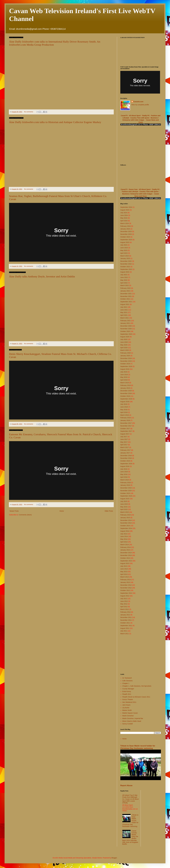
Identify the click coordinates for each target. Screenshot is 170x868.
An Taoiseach (127, 678)
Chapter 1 (126, 683)
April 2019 (124, 380)
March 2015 (125, 512)
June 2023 (124, 248)
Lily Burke (126, 708)
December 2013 (126, 553)
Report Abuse (126, 785)
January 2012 (125, 615)
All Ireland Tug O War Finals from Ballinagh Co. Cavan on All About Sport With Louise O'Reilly (131, 799)
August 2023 (125, 242)
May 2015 (124, 507)
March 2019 (125, 383)
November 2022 (126, 264)
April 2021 (124, 315)
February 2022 (125, 288)
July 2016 (124, 469)
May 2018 (124, 410)
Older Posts (109, 511)
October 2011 (125, 623)
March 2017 (125, 447)
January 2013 (125, 582)
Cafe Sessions (127, 681)
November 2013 (126, 555)
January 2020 (125, 356)
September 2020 (126, 334)
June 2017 (124, 439)
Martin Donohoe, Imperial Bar (133, 718)
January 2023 (125, 258)
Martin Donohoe (128, 716)
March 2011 (125, 634)
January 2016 (125, 485)
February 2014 (125, 547)
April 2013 (124, 574)
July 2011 (124, 631)
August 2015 (125, 499)
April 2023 (124, 253)
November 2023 (126, 234)
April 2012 (124, 607)
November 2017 (126, 426)
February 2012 (125, 612)
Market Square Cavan (130, 713)
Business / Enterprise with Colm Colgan (137, 194)
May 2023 (124, 250)
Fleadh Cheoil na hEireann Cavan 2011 (136, 697)
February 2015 (125, 515)
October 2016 (125, 461)
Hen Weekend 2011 (129, 702)
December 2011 (126, 617)
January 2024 (125, 229)
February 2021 (125, 321)
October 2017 (125, 429)
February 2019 (125, 385)
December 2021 (126, 294)
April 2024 (124, 221)
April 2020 (124, 348)
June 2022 (124, 277)
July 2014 (124, 534)
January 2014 (125, 550)
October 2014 (125, 526)
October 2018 (125, 396)
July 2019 (124, 372)
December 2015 (126, 488)
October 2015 (125, 493)
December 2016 (126, 456)
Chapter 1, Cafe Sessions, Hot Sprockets (137, 686)
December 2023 (126, 231)
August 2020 (125, 337)
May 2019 (124, 377)
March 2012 (125, 609)
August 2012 (125, 596)
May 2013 (124, 572)
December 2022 (126, 261)
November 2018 (126, 393)
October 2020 (125, 331)
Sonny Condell (128, 724)
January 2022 (125, 291)
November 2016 (126, 458)
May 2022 (124, 280)
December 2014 (126, 520)
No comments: (29, 112)
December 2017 (126, 423)
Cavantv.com (138, 102)
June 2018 (124, 407)
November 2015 (126, 491)
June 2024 (124, 215)
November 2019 (126, 361)
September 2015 (126, 496)
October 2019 (125, 364)
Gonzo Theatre (128, 699)
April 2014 (124, 542)
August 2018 (125, 402)
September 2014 (126, 528)
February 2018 (125, 418)
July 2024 (124, 213)
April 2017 (124, 445)
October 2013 (125, 558)
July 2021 (124, 307)
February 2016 (125, 483)
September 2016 (126, 464)
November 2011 (126, 620)
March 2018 (125, 415)
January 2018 (125, 420)
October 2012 (125, 590)
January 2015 (125, 518)
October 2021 (125, 299)
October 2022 (125, 267)
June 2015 (124, 504)
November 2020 (126, 329)
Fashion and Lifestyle (130, 192)
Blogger (114, 858)
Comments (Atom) (25, 515)
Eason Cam (133, 189)
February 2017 (125, 450)
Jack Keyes (126, 705)
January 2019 (125, 388)
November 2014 (126, 523)
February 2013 (125, 580)
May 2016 (124, 474)
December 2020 (126, 326)
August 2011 (125, 628)
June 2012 (124, 601)
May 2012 (124, 604)
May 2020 (124, 345)
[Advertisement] (141, 145)
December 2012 (126, 585)
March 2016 (125, 480)
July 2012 (124, 599)
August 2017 (125, 434)
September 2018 (126, 399)
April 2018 (124, 412)
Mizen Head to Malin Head (132, 721)
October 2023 (125, 237)
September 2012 (126, 593)
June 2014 (124, 536)
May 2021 (124, 312)
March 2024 (125, 223)
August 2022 (125, 272)
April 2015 (124, 509)
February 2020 (125, 353)
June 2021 (124, 310)
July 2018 (124, 404)
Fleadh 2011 (127, 694)
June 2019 (124, 375)
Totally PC (146, 116)
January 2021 (125, 323)
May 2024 (124, 218)
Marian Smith (127, 710)
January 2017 (125, 453)
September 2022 (126, 269)
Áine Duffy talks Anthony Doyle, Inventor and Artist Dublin (42, 276)
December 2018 (126, 391)
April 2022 (124, 283)
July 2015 (124, 501)
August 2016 (125, 466)
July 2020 (124, 339)
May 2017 (124, 442)
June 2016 (124, 472)
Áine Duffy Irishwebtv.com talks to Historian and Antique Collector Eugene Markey (55, 122)
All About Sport (135, 116)
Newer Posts (14, 511)
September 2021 (126, 302)
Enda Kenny (127, 691)
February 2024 (125, 226)
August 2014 (125, 531)
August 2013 (125, 563)
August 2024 (125, 210)
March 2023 (125, 256)
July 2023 (124, 245)
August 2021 (125, 304)
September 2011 (126, 626)
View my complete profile (140, 105)
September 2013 (126, 561)
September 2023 (126, 240)
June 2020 (124, 342)
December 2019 (126, 358)
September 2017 (126, 431)
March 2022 (125, 285)
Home (62, 511)
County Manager (128, 689)
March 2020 (125, 350)
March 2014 (125, 545)
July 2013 (124, 566)
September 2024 (126, 207)
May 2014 (124, 539)
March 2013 (125, 577)
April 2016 (124, 477)
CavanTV (124, 116)
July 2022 (124, 275)
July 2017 (124, 437)
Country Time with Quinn (140, 118)
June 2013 (124, 569)
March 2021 (125, 318)
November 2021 (126, 296)
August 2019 (125, 369)
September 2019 (126, 366)
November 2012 (126, 588)
